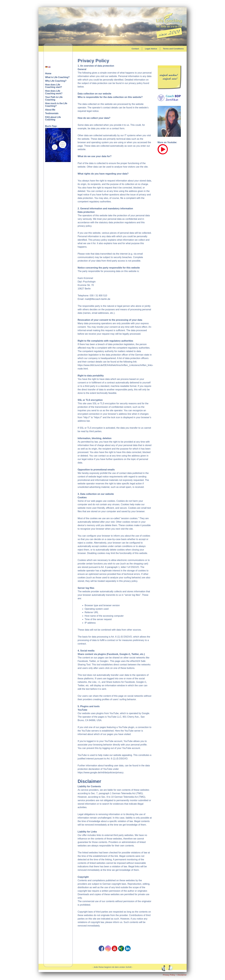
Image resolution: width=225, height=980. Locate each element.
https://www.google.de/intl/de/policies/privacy (101, 772)
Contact (135, 49)
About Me (50, 110)
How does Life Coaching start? (54, 86)
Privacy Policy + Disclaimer (175, 975)
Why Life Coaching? (56, 81)
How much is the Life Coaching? (56, 105)
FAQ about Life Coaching (53, 118)
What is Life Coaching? (57, 77)
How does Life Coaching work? (54, 92)
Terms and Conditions (173, 49)
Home (48, 73)
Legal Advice (151, 49)
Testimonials (52, 113)
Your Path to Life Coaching (54, 98)
